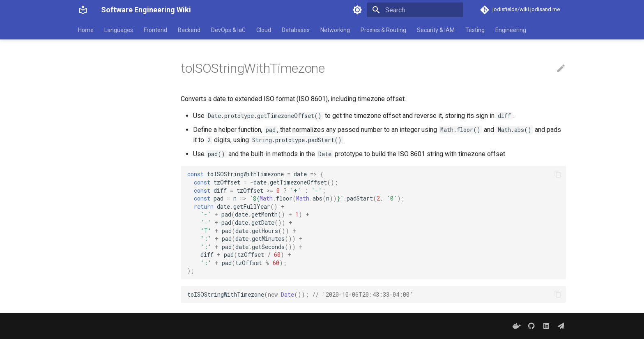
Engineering (511, 30)
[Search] (415, 10)
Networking (335, 30)
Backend (189, 30)
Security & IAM (436, 30)
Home (86, 30)
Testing (475, 30)
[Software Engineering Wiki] (83, 10)
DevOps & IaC (228, 30)
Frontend (155, 30)
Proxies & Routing (383, 30)
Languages (119, 30)
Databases (296, 30)
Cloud (264, 30)
